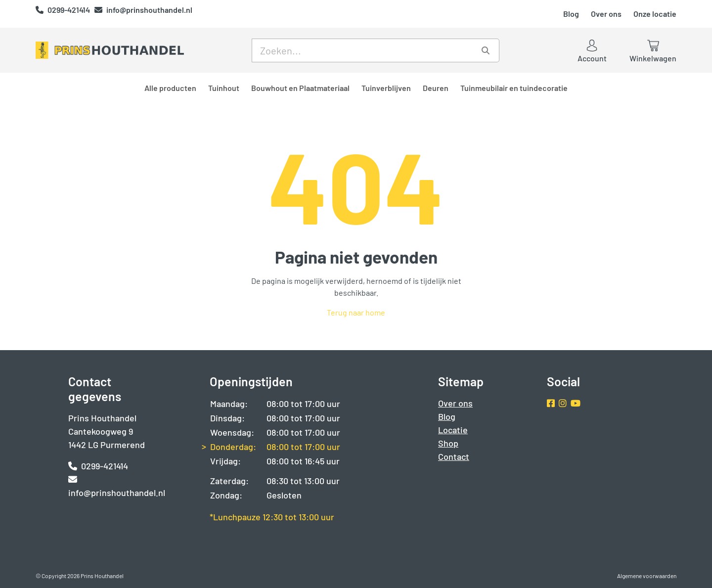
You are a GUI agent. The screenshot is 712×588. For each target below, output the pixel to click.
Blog (571, 14)
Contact (454, 456)
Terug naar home (356, 312)
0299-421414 (64, 10)
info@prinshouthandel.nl (143, 10)
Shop (448, 443)
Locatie (453, 430)
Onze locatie (655, 14)
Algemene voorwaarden (647, 576)
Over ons (606, 14)
